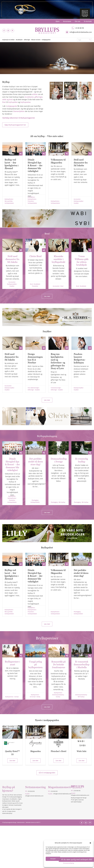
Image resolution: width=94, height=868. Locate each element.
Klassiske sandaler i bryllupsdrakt (59, 259)
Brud (31, 284)
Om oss (77, 21)
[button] (90, 843)
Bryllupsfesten (9, 199)
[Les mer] (47, 296)
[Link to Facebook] (4, 31)
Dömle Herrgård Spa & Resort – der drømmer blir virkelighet (35, 165)
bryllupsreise (25, 102)
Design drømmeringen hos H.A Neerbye (35, 358)
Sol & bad (33, 697)
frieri (4, 102)
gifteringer (39, 97)
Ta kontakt (88, 21)
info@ (55, 794)
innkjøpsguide (11, 106)
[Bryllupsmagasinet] (47, 31)
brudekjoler (29, 97)
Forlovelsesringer (56, 388)
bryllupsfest (13, 102)
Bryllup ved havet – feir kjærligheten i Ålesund (12, 164)
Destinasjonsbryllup (58, 695)
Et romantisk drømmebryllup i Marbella (82, 665)
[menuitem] (58, 21)
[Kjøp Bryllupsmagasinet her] (15, 125)
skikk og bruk (7, 100)
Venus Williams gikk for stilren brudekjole (82, 261)
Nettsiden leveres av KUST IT (33, 822)
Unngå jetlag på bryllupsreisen (35, 665)
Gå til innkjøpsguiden (47, 773)
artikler (35, 94)
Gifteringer (31, 390)
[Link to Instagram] (8, 31)
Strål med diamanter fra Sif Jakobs (81, 163)
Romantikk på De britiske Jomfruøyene (59, 665)
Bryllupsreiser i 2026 (12, 663)
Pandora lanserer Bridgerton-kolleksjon (80, 358)
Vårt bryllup (62, 502)
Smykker (76, 203)
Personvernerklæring (69, 863)
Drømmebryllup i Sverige (59, 460)
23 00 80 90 (80, 28)
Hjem (58, 21)
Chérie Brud (35, 256)
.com (70, 794)
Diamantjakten (19, 111)
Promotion (31, 201)
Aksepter (53, 859)
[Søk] (84, 40)
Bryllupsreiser (9, 697)
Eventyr (17, 697)
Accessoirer (77, 199)
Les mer (12, 761)
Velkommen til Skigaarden (58, 572)
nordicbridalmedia (63, 794)
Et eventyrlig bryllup (82, 460)
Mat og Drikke (9, 201)
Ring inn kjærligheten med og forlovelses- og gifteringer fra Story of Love (58, 361)
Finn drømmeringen (33, 388)
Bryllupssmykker (79, 201)
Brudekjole (37, 284)
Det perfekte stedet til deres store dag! (36, 462)
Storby (38, 697)
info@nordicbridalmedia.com (81, 32)
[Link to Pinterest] (12, 31)
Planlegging (35, 500)
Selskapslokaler (9, 203)
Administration (21, 822)
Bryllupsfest (31, 197)
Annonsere (67, 21)
